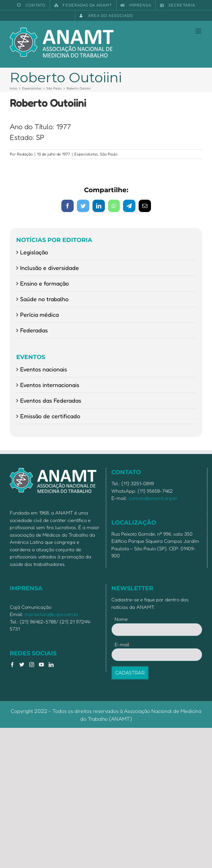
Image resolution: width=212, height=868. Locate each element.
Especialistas (86, 154)
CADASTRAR (130, 673)
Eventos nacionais (44, 369)
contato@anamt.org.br (153, 498)
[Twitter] (22, 665)
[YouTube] (41, 665)
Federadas (34, 330)
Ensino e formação (44, 283)
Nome (121, 619)
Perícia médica (39, 314)
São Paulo (109, 154)
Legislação (34, 252)
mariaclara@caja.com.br (52, 614)
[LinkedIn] (51, 665)
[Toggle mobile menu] (199, 31)
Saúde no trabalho (44, 299)
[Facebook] (12, 665)
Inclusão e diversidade (50, 268)
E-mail (123, 644)
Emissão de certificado (50, 416)
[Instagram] (32, 665)
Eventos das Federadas (51, 400)
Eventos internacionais (50, 385)
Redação (25, 154)
